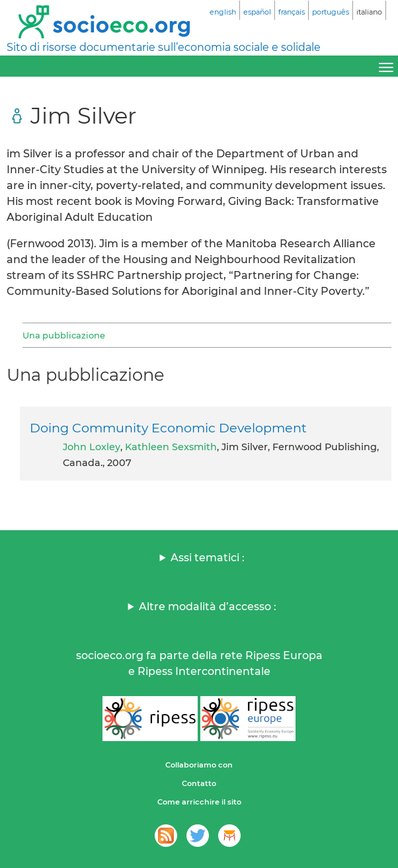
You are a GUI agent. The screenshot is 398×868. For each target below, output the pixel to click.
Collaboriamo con (199, 765)
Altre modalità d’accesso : (208, 607)
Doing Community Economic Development (168, 428)
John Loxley (92, 447)
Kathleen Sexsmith (171, 447)
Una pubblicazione (64, 335)
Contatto (199, 783)
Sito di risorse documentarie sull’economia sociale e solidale (164, 47)
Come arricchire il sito (199, 802)
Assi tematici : (208, 558)
